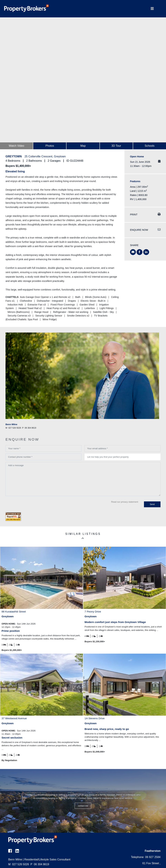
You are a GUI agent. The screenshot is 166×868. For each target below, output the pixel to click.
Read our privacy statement (125, 502)
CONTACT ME (83, 806)
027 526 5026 (19, 864)
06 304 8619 (40, 864)
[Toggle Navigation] (152, 9)
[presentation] (32, 505)
